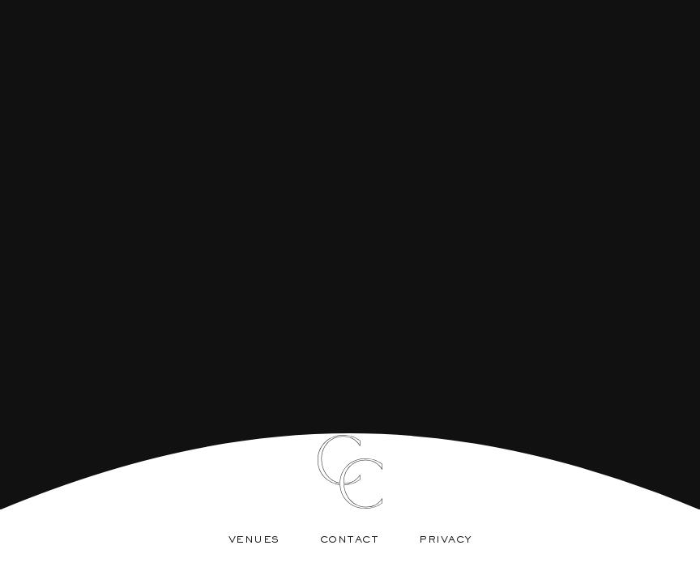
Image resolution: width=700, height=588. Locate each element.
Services (339, 408)
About (245, 408)
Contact (350, 541)
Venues (254, 541)
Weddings (443, 408)
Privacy (446, 541)
